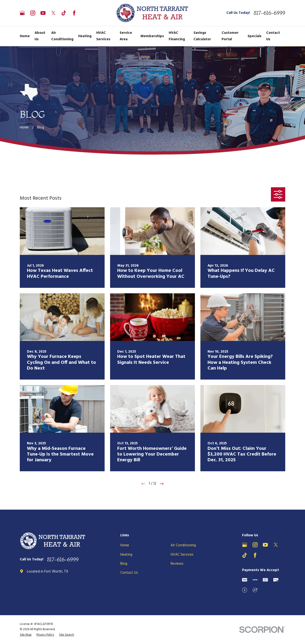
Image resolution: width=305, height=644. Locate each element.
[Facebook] (74, 13)
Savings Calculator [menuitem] (202, 36)
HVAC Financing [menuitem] (177, 36)
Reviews (177, 564)
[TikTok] (64, 13)
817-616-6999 (269, 13)
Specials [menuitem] (254, 36)
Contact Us (129, 573)
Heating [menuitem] (85, 36)
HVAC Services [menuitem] (103, 36)
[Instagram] (33, 13)
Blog (124, 564)
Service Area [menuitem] (126, 36)
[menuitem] (26, 635)
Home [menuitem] (25, 36)
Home (125, 545)
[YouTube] (43, 13)
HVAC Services (182, 555)
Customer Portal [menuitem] (230, 36)
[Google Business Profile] (22, 13)
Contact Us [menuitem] (273, 36)
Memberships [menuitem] (152, 36)
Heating (126, 555)
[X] (53, 13)
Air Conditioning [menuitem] (62, 36)
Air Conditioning (183, 545)
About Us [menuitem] (40, 36)
